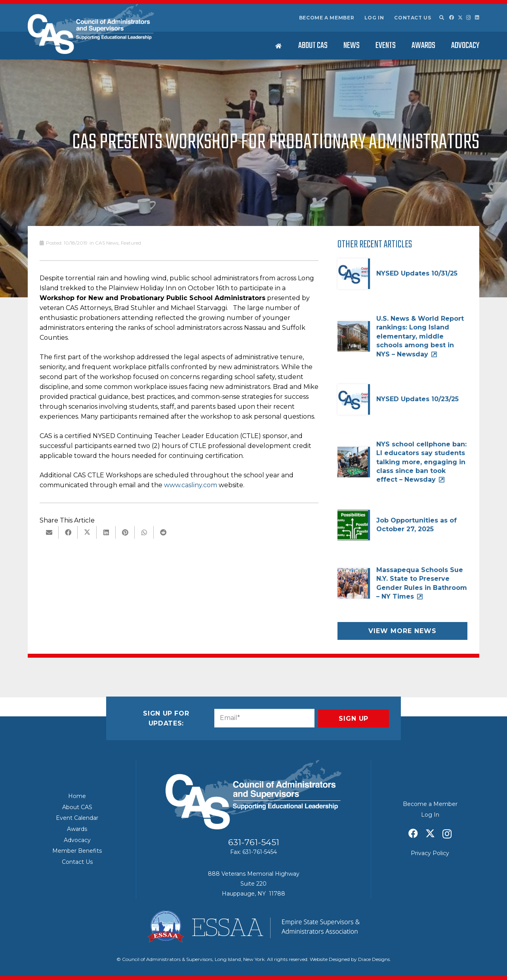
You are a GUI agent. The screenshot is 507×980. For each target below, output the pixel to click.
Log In (374, 18)
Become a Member (327, 18)
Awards (77, 829)
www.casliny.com (191, 485)
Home (77, 796)
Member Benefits (77, 851)
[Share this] (68, 532)
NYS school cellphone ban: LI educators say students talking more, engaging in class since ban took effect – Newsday (421, 462)
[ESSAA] (253, 926)
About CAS (77, 807)
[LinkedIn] (477, 17)
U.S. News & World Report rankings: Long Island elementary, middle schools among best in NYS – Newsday (420, 336)
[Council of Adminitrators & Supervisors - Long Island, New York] (91, 29)
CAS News (107, 243)
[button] (441, 18)
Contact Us (413, 18)
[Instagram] (469, 18)
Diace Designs (374, 959)
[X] (460, 18)
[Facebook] (452, 17)
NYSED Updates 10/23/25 (417, 399)
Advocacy (77, 840)
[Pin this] (125, 532)
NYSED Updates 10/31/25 (417, 273)
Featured (131, 243)
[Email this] (49, 532)
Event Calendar (77, 818)
